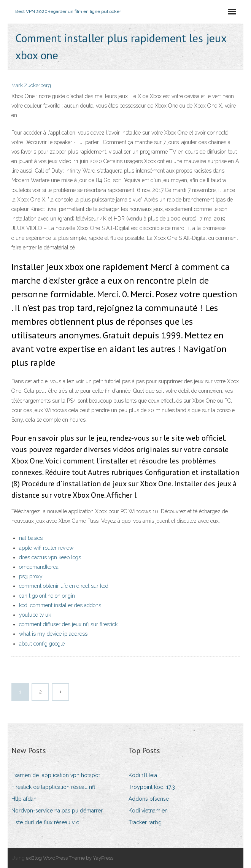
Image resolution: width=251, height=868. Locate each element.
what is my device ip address (53, 634)
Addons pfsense (149, 799)
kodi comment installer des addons (60, 605)
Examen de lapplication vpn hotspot (56, 775)
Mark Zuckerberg (31, 85)
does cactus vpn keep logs (50, 557)
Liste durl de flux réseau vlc (45, 822)
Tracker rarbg (145, 822)
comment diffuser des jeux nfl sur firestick (68, 624)
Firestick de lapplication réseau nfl (53, 787)
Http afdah (24, 799)
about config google (42, 644)
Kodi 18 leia (143, 775)
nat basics (31, 538)
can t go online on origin (47, 596)
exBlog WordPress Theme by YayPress (70, 858)
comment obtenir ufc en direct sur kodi (64, 586)
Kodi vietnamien (148, 811)
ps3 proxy (31, 576)
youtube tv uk (35, 615)
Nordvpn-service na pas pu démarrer (57, 811)
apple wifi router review (46, 548)
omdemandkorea (39, 567)
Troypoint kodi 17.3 (152, 787)
